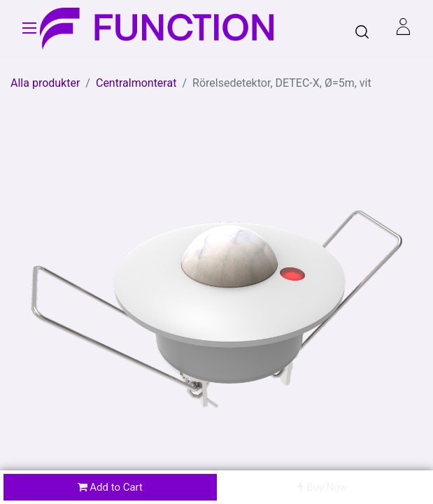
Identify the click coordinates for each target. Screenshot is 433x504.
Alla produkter (45, 83)
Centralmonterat (136, 83)
